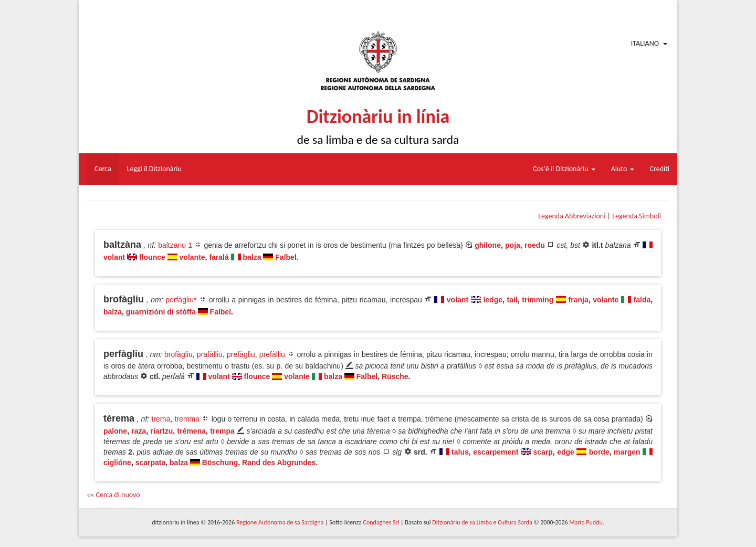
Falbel (286, 257)
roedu (535, 245)
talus (460, 452)
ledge (493, 300)
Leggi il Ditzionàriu (154, 169)
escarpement (496, 452)
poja (513, 245)
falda (642, 300)
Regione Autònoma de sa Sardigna (280, 522)
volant (114, 257)
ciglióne (117, 462)
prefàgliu (241, 354)
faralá (219, 257)
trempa (222, 431)
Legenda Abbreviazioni (572, 216)
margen (627, 452)
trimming (538, 300)
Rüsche (395, 376)
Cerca (103, 169)
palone (115, 431)
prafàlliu (210, 354)
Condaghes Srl (381, 522)
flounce (152, 257)
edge (566, 452)
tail (512, 300)
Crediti (660, 169)
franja (579, 300)
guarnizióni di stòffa (161, 312)
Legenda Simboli (637, 216)
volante (192, 257)
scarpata (151, 462)
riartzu (162, 431)
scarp (543, 452)
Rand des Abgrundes (279, 462)
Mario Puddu (586, 522)
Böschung (220, 462)
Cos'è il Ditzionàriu (564, 169)
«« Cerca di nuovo (113, 495)
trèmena (192, 431)
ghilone (488, 245)
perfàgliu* (181, 300)
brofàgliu (178, 354)
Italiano (645, 43)
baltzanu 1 (175, 245)
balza (252, 257)
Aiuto (623, 169)
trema (161, 419)
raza (139, 431)
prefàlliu (272, 354)
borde (599, 452)
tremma (187, 419)
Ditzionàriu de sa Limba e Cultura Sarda (482, 522)
